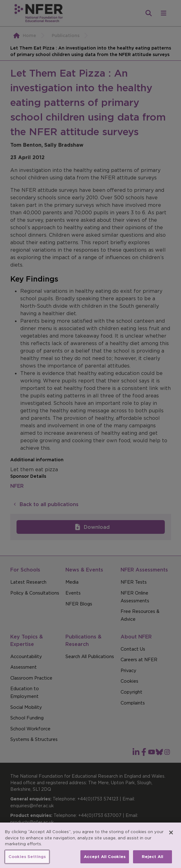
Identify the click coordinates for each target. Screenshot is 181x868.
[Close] (171, 839)
